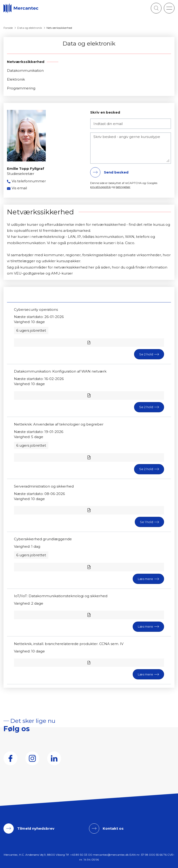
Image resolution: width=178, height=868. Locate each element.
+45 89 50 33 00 (81, 855)
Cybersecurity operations (36, 310)
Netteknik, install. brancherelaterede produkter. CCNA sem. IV (69, 644)
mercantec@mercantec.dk (111, 855)
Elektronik (16, 79)
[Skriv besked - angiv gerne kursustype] (131, 148)
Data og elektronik (30, 28)
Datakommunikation (25, 70)
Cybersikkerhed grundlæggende (43, 539)
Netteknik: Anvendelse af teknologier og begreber (59, 424)
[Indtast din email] (131, 124)
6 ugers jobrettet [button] (31, 330)
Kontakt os (113, 828)
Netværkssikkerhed (26, 62)
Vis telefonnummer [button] (29, 181)
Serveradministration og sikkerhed (44, 486)
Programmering (21, 88)
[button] (169, 8)
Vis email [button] (19, 188)
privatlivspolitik (101, 187)
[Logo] (21, 8)
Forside (8, 28)
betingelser (123, 187)
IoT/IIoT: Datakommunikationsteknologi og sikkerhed (61, 596)
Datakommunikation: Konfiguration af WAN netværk (60, 371)
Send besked (116, 172)
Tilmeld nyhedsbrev (36, 828)
